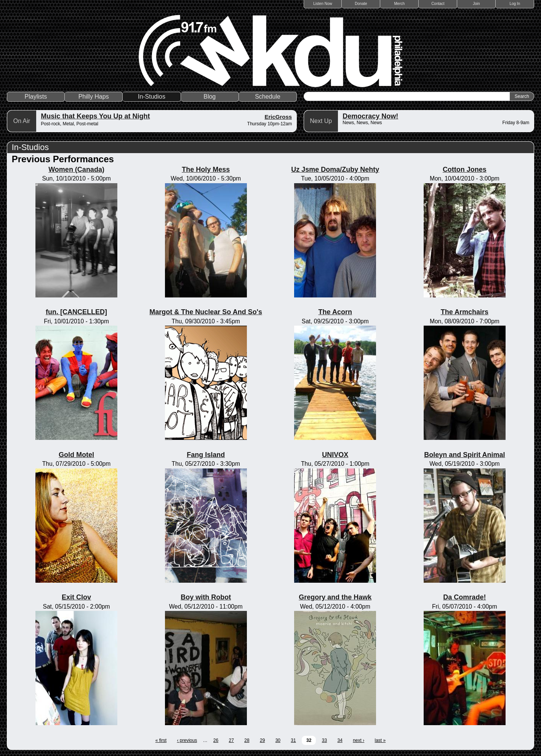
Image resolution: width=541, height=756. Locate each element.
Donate (361, 4)
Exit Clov (76, 597)
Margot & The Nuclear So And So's (206, 312)
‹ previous (187, 740)
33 (324, 740)
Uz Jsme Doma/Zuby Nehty (335, 169)
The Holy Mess (206, 169)
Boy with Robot (206, 597)
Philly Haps (94, 97)
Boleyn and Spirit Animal (464, 455)
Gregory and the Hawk (335, 597)
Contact (438, 4)
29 (262, 740)
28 (247, 740)
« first (161, 740)
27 (231, 740)
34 (340, 740)
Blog (210, 97)
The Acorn (335, 312)
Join (476, 4)
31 (293, 740)
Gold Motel (76, 455)
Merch (400, 4)
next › (359, 740)
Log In (515, 4)
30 (278, 740)
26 (216, 740)
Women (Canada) (76, 169)
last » (380, 740)
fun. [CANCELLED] (76, 312)
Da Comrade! (464, 597)
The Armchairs (465, 312)
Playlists (36, 97)
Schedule (268, 97)
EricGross (279, 117)
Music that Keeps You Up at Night (95, 116)
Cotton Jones (465, 169)
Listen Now (323, 4)
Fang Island (206, 455)
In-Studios (152, 97)
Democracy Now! (370, 116)
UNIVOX (335, 455)
